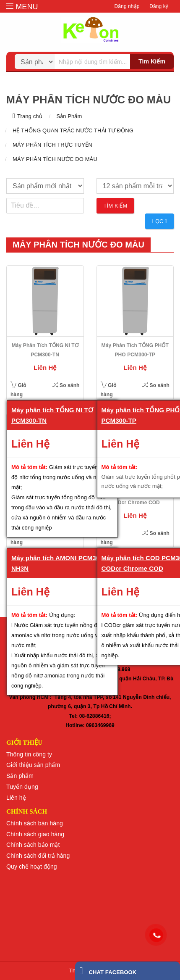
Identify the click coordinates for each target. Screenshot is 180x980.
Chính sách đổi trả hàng (38, 856)
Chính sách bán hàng (35, 823)
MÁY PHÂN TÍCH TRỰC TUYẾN (52, 145)
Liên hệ (16, 798)
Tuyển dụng (22, 787)
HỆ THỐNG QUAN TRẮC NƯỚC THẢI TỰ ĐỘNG (73, 130)
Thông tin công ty (29, 754)
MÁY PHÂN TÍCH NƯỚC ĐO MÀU (55, 159)
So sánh (66, 385)
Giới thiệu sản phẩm (33, 765)
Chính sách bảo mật (33, 845)
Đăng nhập (127, 6)
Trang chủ (30, 116)
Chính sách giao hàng (35, 834)
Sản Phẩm (69, 116)
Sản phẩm (20, 776)
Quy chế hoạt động (32, 867)
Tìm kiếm (152, 61)
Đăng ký (159, 6)
